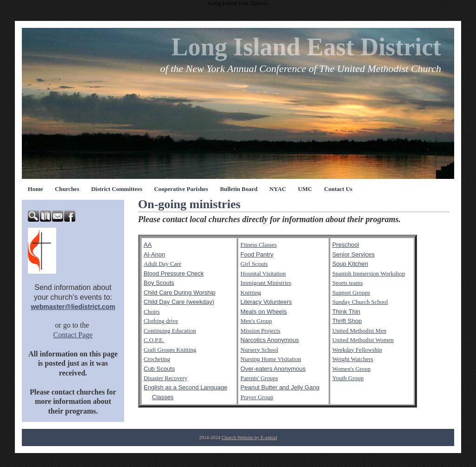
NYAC (278, 189)
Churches (67, 189)
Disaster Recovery (165, 378)
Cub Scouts (159, 369)
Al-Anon (154, 254)
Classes (163, 397)
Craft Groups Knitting (170, 350)
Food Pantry (257, 254)
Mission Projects (260, 331)
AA (148, 245)
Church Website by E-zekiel (249, 437)
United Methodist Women (363, 340)
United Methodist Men (360, 331)
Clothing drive (161, 321)
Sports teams (348, 283)
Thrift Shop (347, 321)
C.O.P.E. (154, 340)
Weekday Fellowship (357, 350)
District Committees (117, 189)
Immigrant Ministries (266, 283)
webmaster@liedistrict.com (73, 307)
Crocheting (157, 359)
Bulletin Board (239, 189)
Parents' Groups (259, 378)
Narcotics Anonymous (270, 340)
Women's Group (352, 369)
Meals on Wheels (264, 312)
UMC (305, 189)
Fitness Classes (258, 245)
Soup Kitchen (350, 264)
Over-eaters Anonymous (273, 369)
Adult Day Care (162, 264)
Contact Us (338, 189)
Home (36, 189)
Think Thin (346, 312)
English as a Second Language (185, 387)
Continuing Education (170, 331)
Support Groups (351, 293)
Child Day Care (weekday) (179, 302)
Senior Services (354, 254)
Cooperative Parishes (181, 189)
